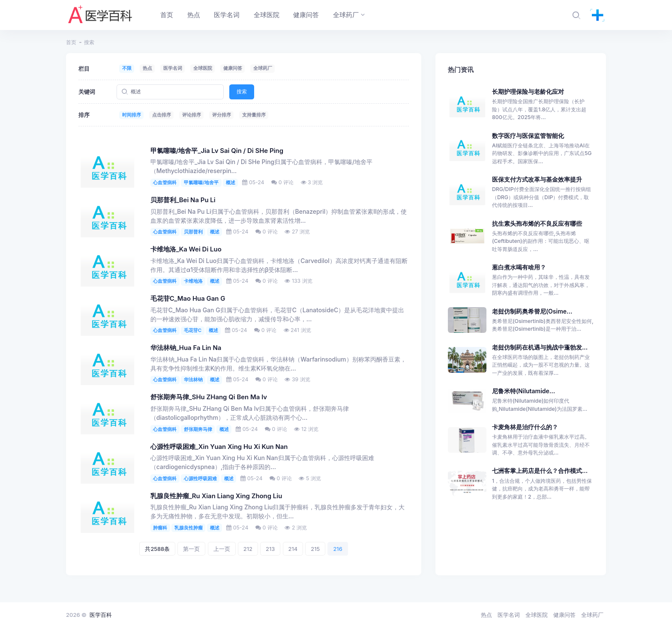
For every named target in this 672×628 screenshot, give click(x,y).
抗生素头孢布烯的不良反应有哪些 (537, 223)
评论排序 (192, 115)
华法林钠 (193, 380)
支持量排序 (254, 115)
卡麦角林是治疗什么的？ (525, 427)
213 (270, 549)
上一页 (222, 549)
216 (337, 549)
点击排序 (162, 115)
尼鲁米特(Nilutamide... (523, 391)
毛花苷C (193, 330)
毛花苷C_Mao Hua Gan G (188, 299)
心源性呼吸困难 (200, 478)
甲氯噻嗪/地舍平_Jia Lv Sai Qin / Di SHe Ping (217, 151)
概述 (231, 182)
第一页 (191, 549)
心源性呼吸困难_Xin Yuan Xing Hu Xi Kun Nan (219, 447)
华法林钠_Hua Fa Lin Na (186, 348)
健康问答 (233, 68)
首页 (71, 42)
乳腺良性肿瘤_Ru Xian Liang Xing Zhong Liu (216, 496)
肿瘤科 (160, 528)
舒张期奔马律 (198, 429)
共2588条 (157, 549)
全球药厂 (263, 68)
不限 (127, 68)
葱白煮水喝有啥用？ (519, 267)
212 (248, 549)
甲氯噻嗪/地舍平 (201, 182)
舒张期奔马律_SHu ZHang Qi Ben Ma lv (209, 397)
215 (315, 549)
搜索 (242, 91)
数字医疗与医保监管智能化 (528, 136)
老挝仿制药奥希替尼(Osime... (532, 311)
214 (293, 549)
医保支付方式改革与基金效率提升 (537, 179)
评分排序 (222, 115)
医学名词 (173, 68)
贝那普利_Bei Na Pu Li (183, 200)
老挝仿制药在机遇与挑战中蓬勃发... (540, 347)
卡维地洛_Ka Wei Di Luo (186, 249)
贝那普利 (193, 232)
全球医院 (203, 68)
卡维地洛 (193, 281)
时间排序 (132, 115)
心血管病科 (165, 182)
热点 (147, 68)
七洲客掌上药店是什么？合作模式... (540, 471)
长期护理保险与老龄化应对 (528, 91)
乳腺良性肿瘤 (189, 528)
